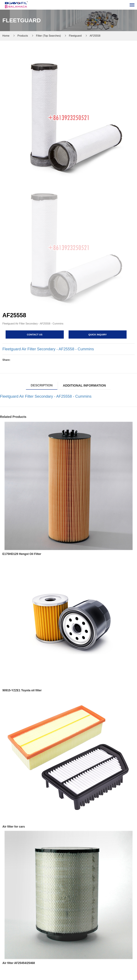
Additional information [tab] (84, 385)
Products (23, 36)
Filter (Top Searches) (48, 36)
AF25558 (95, 36)
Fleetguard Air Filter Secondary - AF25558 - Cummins (48, 349)
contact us (35, 335)
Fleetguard (75, 36)
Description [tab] (42, 385)
